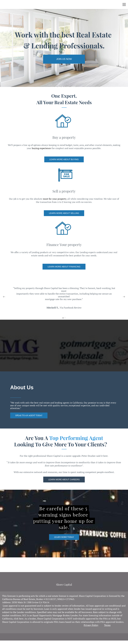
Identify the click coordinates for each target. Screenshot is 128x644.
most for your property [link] (55, 199)
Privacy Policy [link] (91, 625)
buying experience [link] (41, 148)
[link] (64, 59)
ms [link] (109, 625)
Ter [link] (106, 625)
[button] (4, 297)
